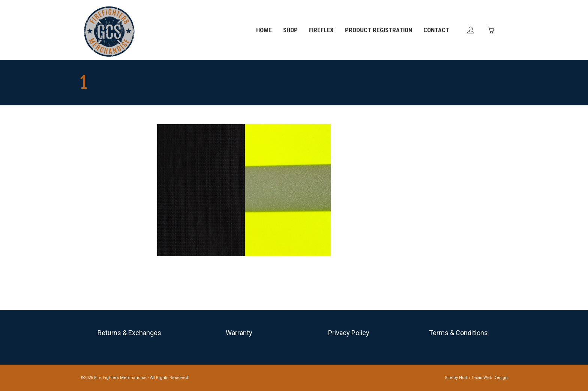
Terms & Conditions (458, 333)
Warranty (239, 333)
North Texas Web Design (483, 378)
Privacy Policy (349, 333)
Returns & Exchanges (129, 333)
